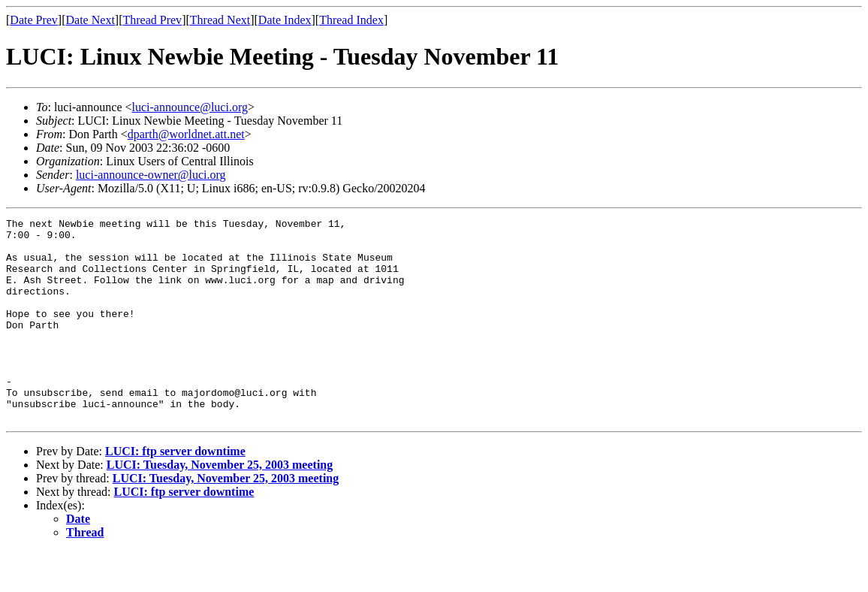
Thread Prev (152, 20)
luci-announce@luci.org (190, 107)
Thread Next (220, 20)
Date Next (90, 20)
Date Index (285, 20)
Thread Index (351, 20)
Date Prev (34, 20)
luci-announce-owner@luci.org (151, 175)
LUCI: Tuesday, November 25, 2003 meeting (220, 505)
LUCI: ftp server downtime (175, 492)
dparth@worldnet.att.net (186, 134)
